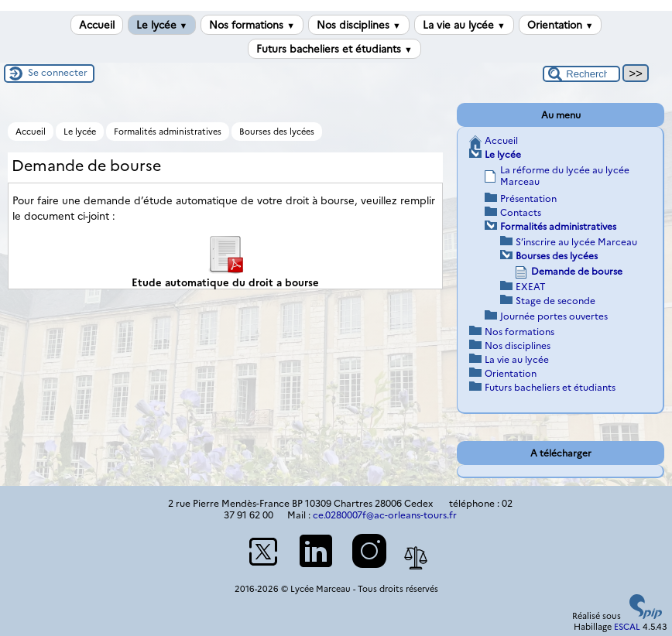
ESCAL (627, 627)
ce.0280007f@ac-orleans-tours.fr (385, 515)
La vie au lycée (464, 25)
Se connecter (58, 72)
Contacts (521, 212)
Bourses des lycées (277, 132)
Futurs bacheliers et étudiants (334, 49)
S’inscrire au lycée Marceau (576, 242)
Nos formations (252, 25)
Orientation (561, 25)
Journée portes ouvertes (554, 316)
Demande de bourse (577, 271)
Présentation (528, 198)
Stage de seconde (555, 301)
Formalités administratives (168, 132)
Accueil (97, 25)
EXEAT (531, 287)
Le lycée (162, 25)
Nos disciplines (359, 25)
